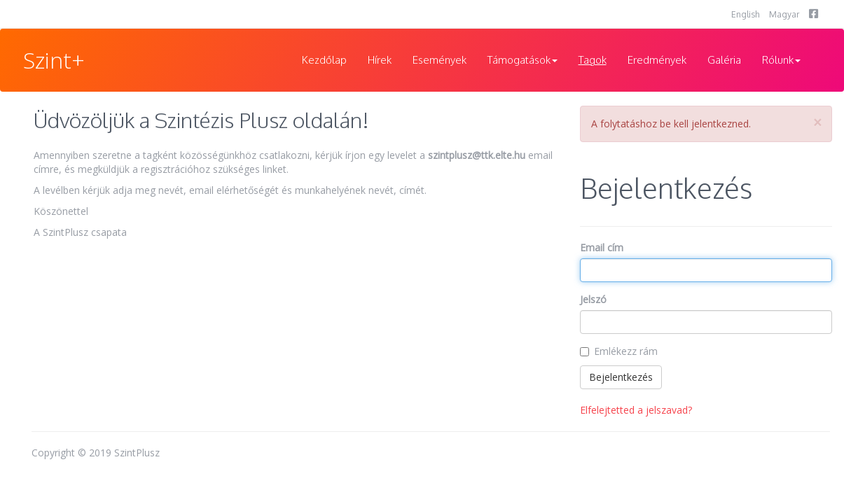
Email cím (602, 247)
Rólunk (781, 60)
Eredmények (657, 60)
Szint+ (54, 60)
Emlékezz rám (626, 351)
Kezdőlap (324, 60)
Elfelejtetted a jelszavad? (636, 410)
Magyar (784, 14)
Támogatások (523, 60)
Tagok (593, 60)
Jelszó (593, 299)
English (745, 14)
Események (440, 60)
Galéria (724, 60)
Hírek (380, 60)
